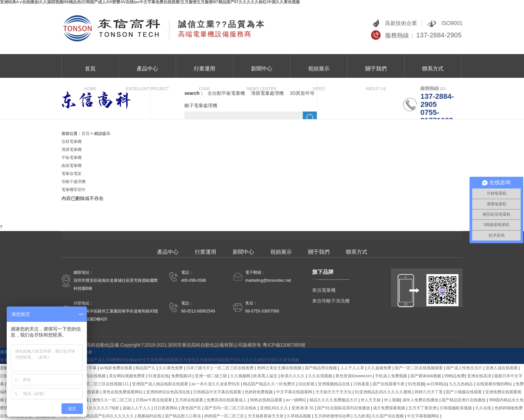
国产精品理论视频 (321, 368)
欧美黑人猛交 (266, 376)
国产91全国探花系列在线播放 (344, 408)
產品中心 (147, 72)
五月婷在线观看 (190, 400)
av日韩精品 (437, 384)
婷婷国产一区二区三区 (225, 416)
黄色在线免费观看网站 (123, 392)
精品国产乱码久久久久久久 (110, 416)
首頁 (90, 72)
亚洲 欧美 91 (303, 408)
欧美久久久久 (293, 376)
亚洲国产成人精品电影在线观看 (161, 384)
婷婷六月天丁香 (429, 392)
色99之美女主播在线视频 (280, 368)
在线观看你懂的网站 (495, 384)
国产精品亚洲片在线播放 (464, 400)
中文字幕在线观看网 (295, 392)
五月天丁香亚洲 (423, 408)
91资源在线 (159, 376)
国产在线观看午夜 (389, 384)
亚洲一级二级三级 (211, 376)
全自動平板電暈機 (226, 93)
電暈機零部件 (74, 190)
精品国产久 (146, 368)
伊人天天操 (371, 400)
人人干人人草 (353, 368)
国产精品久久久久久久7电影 (95, 408)
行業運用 (205, 72)
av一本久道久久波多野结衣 (216, 384)
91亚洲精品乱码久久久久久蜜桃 (384, 392)
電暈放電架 (72, 174)
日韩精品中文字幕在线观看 (218, 392)
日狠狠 (6, 376)
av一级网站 (296, 400)
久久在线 (484, 408)
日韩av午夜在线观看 (154, 400)
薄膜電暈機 (72, 150)
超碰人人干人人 (137, 408)
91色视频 (416, 384)
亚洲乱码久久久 (275, 408)
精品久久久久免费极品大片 (334, 400)
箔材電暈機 (72, 142)
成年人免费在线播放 (421, 400)
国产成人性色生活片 (465, 368)
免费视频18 (182, 376)
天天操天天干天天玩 (334, 392)
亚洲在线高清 (480, 376)
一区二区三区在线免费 (234, 368)
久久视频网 (241, 376)
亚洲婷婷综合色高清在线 (169, 392)
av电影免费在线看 (117, 368)
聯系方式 (433, 72)
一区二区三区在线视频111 (106, 384)
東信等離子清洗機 (331, 301)
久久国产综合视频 (388, 416)
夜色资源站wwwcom (354, 376)
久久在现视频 (321, 376)
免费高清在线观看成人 (227, 400)
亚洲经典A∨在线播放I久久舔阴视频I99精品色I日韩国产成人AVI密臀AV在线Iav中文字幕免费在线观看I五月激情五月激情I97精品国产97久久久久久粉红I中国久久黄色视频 (150, 360)
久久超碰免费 (380, 368)
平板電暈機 (72, 158)
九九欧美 (362, 416)
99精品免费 (455, 376)
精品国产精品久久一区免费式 (270, 384)
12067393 (290, 345)
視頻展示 (319, 72)
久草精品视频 (299, 416)
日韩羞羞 (362, 384)
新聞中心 (262, 72)
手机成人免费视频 (391, 376)
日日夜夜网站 (166, 408)
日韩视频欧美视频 (456, 408)
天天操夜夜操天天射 (266, 416)
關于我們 (376, 72)
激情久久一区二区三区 (113, 400)
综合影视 (307, 384)
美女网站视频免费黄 (127, 376)
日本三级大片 (199, 368)
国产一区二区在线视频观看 (419, 368)
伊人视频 (392, 400)
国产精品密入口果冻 (183, 416)
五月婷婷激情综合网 (333, 416)
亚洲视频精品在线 (334, 384)
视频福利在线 (150, 416)
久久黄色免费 (171, 368)
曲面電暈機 (72, 166)
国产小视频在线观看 (464, 392)
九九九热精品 (461, 384)
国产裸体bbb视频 (426, 376)
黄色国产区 (192, 408)
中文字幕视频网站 (424, 416)
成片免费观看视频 (389, 408)
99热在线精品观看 (267, 400)
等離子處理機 (74, 182)
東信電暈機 (324, 290)
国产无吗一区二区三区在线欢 (231, 408)
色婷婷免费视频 (259, 392)
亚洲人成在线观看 (502, 368)
